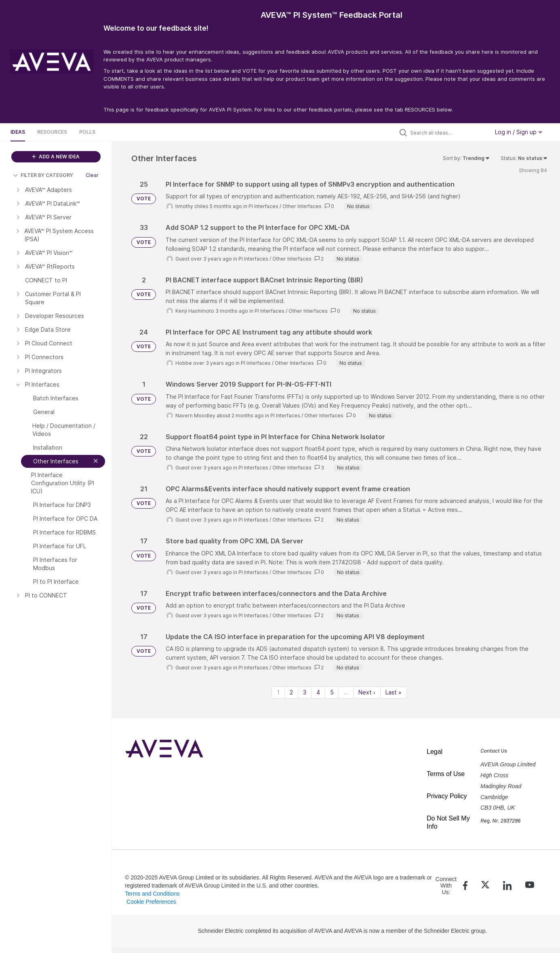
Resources (52, 132)
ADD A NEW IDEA (56, 157)
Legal (435, 752)
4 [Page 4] (318, 692)
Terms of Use (446, 774)
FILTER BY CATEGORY (43, 175)
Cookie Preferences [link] (151, 902)
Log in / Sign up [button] (519, 132)
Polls (87, 132)
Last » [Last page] (394, 692)
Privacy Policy (447, 796)
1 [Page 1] (278, 692)
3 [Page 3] (305, 692)
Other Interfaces (302, 206)
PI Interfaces (263, 206)
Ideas (18, 132)
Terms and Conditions (152, 894)
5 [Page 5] (332, 692)
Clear (92, 175)
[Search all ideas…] (448, 133)
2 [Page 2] (291, 692)
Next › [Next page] (367, 692)
